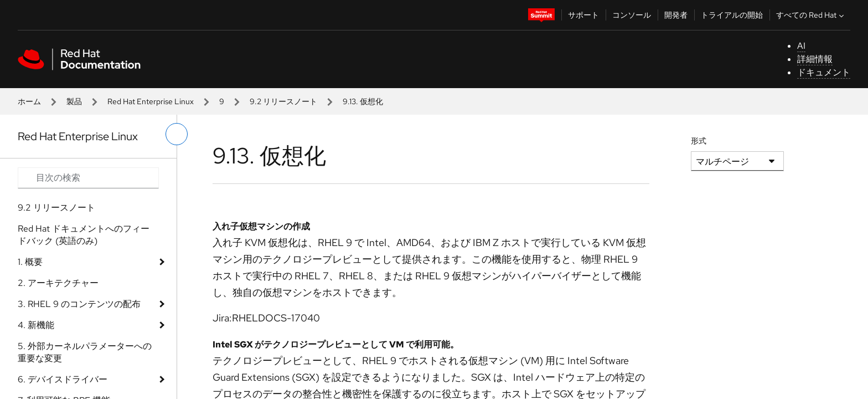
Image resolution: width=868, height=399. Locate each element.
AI (801, 46)
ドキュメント (824, 72)
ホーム (29, 101)
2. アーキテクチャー (58, 283)
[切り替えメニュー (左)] (177, 134)
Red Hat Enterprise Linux (151, 101)
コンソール (632, 15)
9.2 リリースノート (283, 101)
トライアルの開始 (732, 15)
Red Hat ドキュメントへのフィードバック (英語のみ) (84, 235)
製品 (74, 101)
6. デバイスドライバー (63, 379)
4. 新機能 (36, 325)
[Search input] (88, 178)
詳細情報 (815, 59)
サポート (583, 15)
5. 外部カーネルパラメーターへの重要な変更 (85, 352)
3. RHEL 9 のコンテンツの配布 (79, 304)
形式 (699, 141)
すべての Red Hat (811, 15)
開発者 (676, 15)
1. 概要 (30, 262)
